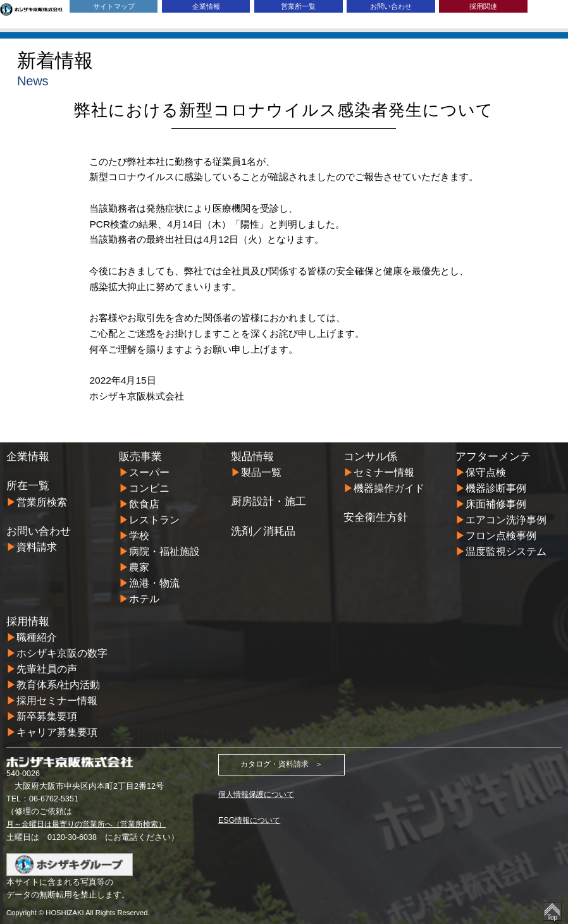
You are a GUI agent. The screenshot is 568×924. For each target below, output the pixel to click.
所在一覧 (28, 486)
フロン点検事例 (501, 536)
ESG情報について (251, 820)
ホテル (144, 599)
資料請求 (37, 547)
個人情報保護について (259, 794)
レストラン (154, 520)
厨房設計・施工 (269, 502)
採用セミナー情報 (57, 701)
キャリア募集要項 (57, 732)
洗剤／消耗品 (263, 531)
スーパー (149, 472)
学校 (139, 536)
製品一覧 (261, 472)
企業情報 (206, 6)
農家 (139, 567)
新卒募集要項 (47, 716)
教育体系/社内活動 (58, 685)
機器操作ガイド (389, 488)
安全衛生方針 (376, 517)
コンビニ (149, 488)
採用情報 (28, 622)
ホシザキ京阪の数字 (62, 653)
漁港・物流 (154, 583)
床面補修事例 (496, 504)
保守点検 (486, 472)
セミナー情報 (384, 472)
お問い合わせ (391, 6)
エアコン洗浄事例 (506, 520)
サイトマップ (114, 6)
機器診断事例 (496, 488)
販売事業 (140, 457)
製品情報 (252, 457)
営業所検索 (42, 502)
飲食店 (144, 504)
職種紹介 (37, 637)
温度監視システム (506, 551)
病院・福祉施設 (164, 551)
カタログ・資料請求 (274, 765)
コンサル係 (370, 457)
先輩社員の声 (47, 669)
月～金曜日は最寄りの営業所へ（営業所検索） (93, 824)
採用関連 (483, 6)
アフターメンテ (493, 457)
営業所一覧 (298, 6)
